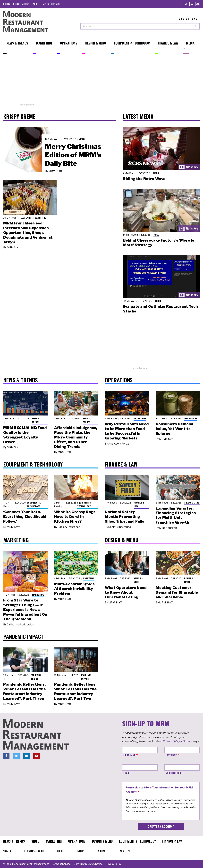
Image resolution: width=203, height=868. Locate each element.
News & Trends (36, 420)
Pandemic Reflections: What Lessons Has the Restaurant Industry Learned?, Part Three (25, 691)
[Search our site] (137, 26)
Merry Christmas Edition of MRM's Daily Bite (73, 155)
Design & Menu (138, 580)
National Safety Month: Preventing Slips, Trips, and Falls (124, 517)
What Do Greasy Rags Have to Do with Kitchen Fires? (75, 517)
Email (126, 773)
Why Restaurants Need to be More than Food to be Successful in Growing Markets (127, 431)
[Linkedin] (192, 4)
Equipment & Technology (34, 504)
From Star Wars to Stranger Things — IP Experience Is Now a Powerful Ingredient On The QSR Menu (25, 610)
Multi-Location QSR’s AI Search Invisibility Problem (74, 589)
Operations (140, 418)
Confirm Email (173, 773)
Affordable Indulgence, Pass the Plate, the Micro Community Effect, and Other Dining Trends (76, 437)
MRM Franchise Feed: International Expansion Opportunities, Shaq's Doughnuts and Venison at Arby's (28, 233)
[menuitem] (7, 4)
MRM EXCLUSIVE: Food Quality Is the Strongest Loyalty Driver (25, 435)
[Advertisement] (101, 80)
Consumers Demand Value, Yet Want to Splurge (174, 429)
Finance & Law (139, 504)
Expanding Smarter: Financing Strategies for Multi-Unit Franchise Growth (176, 515)
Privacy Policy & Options (178, 741)
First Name (129, 755)
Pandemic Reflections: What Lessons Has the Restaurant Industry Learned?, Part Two (75, 691)
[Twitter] (186, 4)
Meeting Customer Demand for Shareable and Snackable (177, 592)
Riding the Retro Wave (144, 179)
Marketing (40, 218)
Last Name (171, 755)
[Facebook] (180, 4)
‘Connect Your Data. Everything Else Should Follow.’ (25, 517)
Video (82, 139)
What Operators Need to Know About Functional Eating (126, 592)
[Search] (197, 26)
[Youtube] (198, 4)
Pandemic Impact (36, 677)
